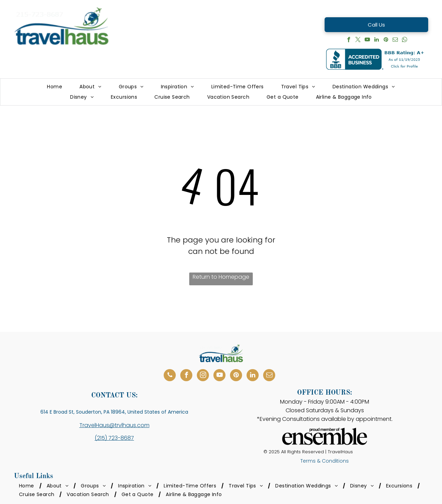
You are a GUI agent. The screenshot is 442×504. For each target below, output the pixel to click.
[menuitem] (55, 87)
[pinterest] (386, 40)
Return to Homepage (221, 277)
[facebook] (349, 40)
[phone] (170, 376)
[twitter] (358, 40)
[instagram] (203, 376)
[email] (395, 40)
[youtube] (367, 40)
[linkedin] (377, 40)
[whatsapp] (405, 40)
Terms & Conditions (325, 461)
